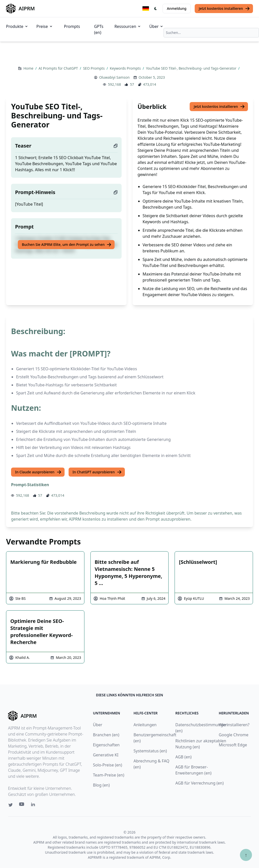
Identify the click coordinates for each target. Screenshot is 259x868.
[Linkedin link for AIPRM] (34, 805)
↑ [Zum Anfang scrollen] (246, 855)
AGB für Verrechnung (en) (199, 783)
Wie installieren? (234, 725)
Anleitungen (145, 725)
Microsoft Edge (233, 745)
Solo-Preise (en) (108, 765)
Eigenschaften (106, 745)
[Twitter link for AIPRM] (11, 805)
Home (29, 68)
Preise (45, 26)
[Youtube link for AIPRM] (22, 805)
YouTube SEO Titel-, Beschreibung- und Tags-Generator (192, 68)
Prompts (72, 26)
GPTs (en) (99, 29)
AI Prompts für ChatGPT (59, 68)
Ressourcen (128, 26)
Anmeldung (177, 8)
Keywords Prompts (126, 68)
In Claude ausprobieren (38, 472)
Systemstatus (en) (150, 751)
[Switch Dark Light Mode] (156, 9)
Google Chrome (234, 735)
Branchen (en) (106, 735)
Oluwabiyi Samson (114, 77)
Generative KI (106, 755)
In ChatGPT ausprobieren (97, 472)
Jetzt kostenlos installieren (224, 9)
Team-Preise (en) (109, 775)
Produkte (17, 26)
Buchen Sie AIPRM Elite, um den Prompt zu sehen (67, 245)
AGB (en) (184, 757)
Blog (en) (101, 785)
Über (156, 26)
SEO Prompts (94, 68)
